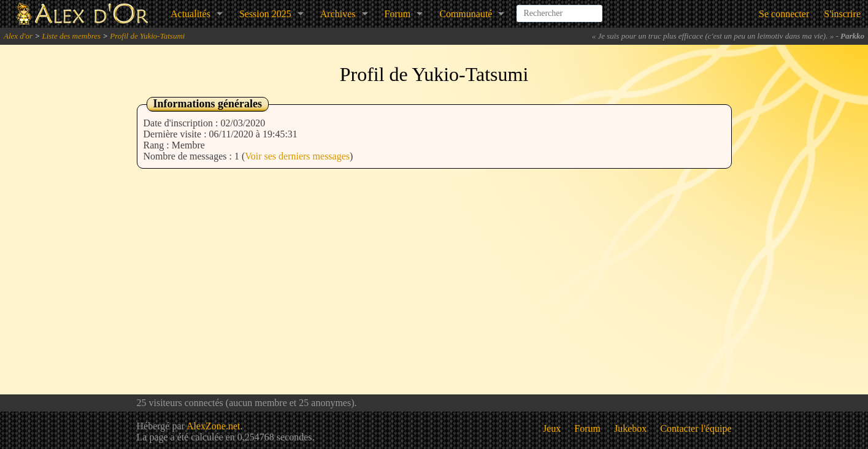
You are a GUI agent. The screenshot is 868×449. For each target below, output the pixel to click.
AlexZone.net (213, 426)
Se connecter (784, 14)
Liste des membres (71, 36)
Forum (398, 14)
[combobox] (559, 9)
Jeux (552, 428)
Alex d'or (18, 36)
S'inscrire (842, 14)
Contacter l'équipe (696, 428)
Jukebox (630, 428)
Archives (338, 14)
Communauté (466, 14)
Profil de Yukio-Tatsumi (147, 36)
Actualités (190, 14)
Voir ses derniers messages (297, 156)
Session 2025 (265, 14)
